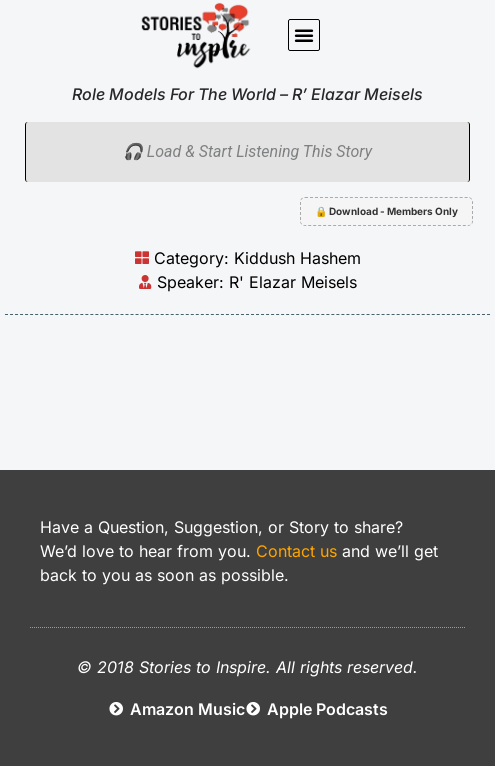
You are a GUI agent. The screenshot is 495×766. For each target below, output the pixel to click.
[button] (304, 35)
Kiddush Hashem (297, 258)
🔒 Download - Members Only (386, 211)
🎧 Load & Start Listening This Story (247, 151)
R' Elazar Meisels (293, 282)
